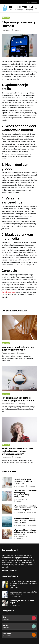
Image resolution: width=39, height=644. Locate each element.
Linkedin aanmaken (9, 292)
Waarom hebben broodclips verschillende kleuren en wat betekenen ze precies (25, 508)
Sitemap (5, 570)
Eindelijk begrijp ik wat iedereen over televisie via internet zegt (24, 481)
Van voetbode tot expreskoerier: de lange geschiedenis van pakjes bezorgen (24, 583)
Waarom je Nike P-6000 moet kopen (22, 602)
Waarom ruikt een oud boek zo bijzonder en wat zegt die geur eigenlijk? (25, 532)
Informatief (6, 18)
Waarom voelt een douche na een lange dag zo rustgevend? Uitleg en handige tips (26, 494)
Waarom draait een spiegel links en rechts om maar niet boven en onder (25, 520)
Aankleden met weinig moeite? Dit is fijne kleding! (24, 593)
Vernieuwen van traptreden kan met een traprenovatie (18, 348)
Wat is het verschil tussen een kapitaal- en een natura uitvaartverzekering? (17, 451)
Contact (14, 570)
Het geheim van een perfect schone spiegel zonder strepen (18, 399)
